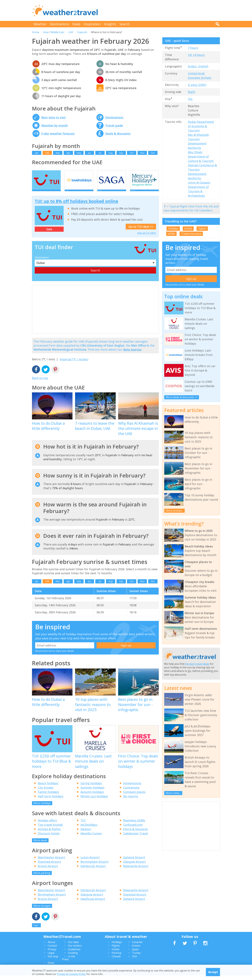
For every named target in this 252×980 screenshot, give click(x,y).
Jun (90, 153)
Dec (153, 153)
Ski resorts (131, 801)
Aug (110, 153)
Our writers (75, 950)
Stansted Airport (49, 866)
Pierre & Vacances (135, 834)
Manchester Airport (51, 862)
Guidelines (74, 954)
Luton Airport (90, 862)
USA (134, 961)
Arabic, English (198, 66)
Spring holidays (91, 788)
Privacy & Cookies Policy (71, 974)
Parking (116, 958)
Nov (142, 153)
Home (36, 32)
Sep (121, 153)
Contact (52, 950)
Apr (68, 153)
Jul (100, 153)
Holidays (173, 229)
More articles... (175, 511)
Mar (58, 153)
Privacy (52, 954)
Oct (132, 153)
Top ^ (36, 930)
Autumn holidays (92, 797)
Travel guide (114, 125)
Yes (190, 99)
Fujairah (82, 32)
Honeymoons (132, 788)
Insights (110, 24)
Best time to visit (54, 117)
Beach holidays (48, 788)
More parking (42, 878)
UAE (71, 32)
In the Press (69, 963)
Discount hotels (49, 838)
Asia (46, 32)
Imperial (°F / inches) (74, 364)
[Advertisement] (162, 10)
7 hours (193, 48)
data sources (132, 354)
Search (125, 24)
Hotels (188, 229)
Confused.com (133, 829)
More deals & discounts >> (182, 397)
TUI (83, 825)
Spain (135, 954)
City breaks (46, 792)
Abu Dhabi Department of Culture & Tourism (201, 156)
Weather (40, 24)
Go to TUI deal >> (141, 231)
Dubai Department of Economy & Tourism (201, 126)
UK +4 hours (196, 55)
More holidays (42, 808)
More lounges (42, 911)
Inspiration (92, 24)
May (79, 153)
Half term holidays (51, 801)
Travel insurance (191, 234)
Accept (213, 972)
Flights (202, 229)
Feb (47, 153)
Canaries (137, 947)
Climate (116, 961)
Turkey (136, 958)
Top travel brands (50, 829)
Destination (42, 262)
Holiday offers (47, 825)
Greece (136, 950)
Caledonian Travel (135, 838)
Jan (37, 153)
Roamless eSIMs (134, 825)
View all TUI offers (147, 238)
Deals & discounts (118, 133)
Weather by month (55, 125)
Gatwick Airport (134, 862)
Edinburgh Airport (93, 871)
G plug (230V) (197, 85)
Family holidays (48, 797)
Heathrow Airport (93, 904)
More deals (40, 845)
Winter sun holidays (94, 801)
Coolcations (131, 792)
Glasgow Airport (134, 866)
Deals (76, 24)
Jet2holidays (89, 829)
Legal (51, 958)
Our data (73, 947)
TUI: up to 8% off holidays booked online (76, 206)
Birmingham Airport (95, 866)
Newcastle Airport (136, 871)
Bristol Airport (48, 871)
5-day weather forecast (58, 133)
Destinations (59, 24)
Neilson (86, 834)
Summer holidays (92, 792)
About (51, 947)
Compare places (134, 797)
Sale (49, 234)
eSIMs (171, 234)
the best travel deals (197, 664)
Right (192, 92)
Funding (73, 958)
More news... (173, 793)
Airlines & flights (49, 834)
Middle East (57, 32)
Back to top (40, 383)
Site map (53, 961)
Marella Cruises (91, 838)
